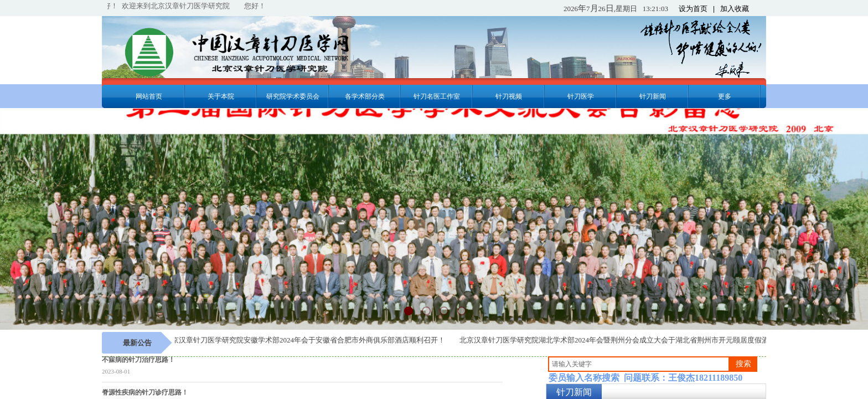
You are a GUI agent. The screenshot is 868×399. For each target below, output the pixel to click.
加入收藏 (735, 9)
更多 (725, 96)
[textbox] (639, 364)
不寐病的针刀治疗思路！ (138, 360)
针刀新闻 (653, 96)
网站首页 (149, 96)
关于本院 (221, 96)
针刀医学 (581, 96)
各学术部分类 (365, 96)
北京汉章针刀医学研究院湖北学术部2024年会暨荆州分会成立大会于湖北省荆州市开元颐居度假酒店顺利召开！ (637, 340)
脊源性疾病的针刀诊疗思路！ (145, 392)
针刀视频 (509, 96)
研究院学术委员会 (293, 96)
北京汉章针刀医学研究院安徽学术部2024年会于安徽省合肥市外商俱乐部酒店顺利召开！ (306, 340)
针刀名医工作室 (437, 96)
